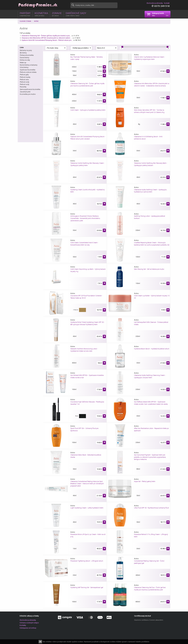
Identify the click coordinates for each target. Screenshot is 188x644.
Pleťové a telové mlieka (28, 72)
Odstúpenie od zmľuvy (28, 628)
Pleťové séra (24, 80)
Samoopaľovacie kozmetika (30, 89)
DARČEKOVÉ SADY (76, 14)
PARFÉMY (25, 14)
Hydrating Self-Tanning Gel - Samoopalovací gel (87, 587)
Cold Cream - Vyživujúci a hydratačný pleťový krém (88, 110)
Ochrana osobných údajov (29, 623)
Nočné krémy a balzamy (29, 65)
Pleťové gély (24, 75)
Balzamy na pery (26, 50)
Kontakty (23, 625)
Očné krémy (24, 67)
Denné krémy (25, 58)
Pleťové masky (25, 77)
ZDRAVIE (57, 14)
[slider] (122, 47)
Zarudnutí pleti (25, 92)
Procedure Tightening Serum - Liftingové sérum (87, 561)
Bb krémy (23, 53)
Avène (36, 21)
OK (40, 642)
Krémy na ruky (25, 60)
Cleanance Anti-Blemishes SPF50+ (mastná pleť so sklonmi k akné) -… (47, 38)
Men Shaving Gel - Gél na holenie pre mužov (149, 269)
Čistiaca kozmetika (27, 55)
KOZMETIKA (41, 14)
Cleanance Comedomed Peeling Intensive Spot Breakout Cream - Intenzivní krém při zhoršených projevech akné (87, 484)
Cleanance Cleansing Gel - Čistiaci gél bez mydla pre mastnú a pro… (46, 36)
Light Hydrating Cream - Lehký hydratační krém (87, 508)
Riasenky (23, 87)
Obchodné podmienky (155, 3)
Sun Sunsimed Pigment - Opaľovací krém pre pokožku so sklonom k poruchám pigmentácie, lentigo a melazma (150, 457)
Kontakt (167, 3)
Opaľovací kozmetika (28, 70)
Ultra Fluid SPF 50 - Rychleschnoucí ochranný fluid (151, 508)
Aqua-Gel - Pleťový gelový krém (145, 481)
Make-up (23, 63)
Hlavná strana (25, 21)
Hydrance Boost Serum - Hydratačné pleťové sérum (152, 349)
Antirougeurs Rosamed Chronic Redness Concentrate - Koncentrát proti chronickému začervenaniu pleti (85, 218)
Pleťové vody (25, 82)
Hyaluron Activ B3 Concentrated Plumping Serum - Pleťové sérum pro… (47, 40)
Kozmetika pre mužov (28, 94)
